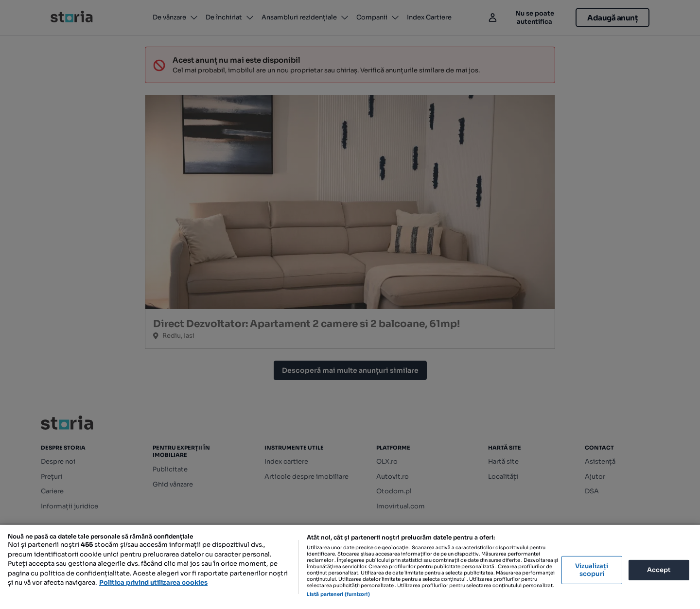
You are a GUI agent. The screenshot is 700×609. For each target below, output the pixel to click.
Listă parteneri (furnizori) (338, 594)
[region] (350, 567)
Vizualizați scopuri (592, 570)
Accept (659, 570)
